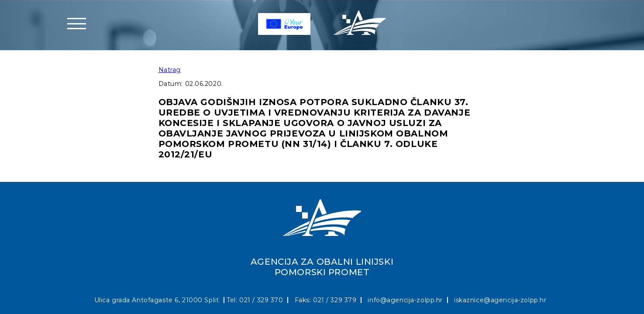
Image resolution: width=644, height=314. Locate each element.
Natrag (170, 70)
